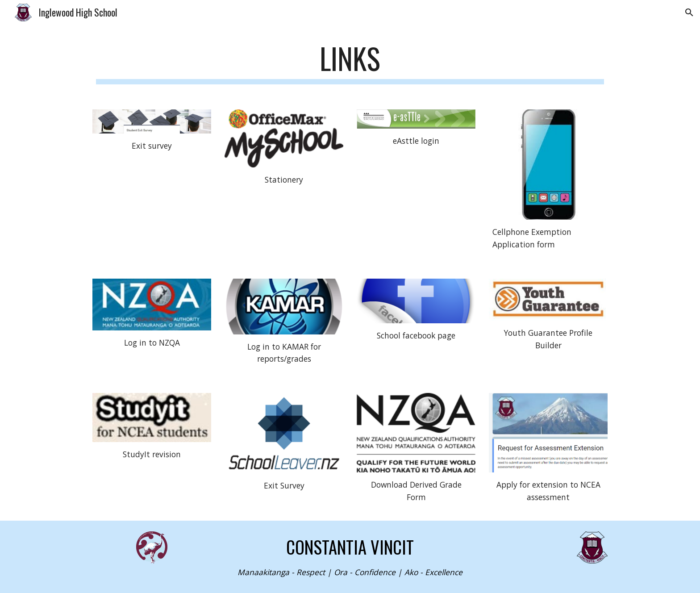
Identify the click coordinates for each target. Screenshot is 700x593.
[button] (689, 13)
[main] (350, 63)
